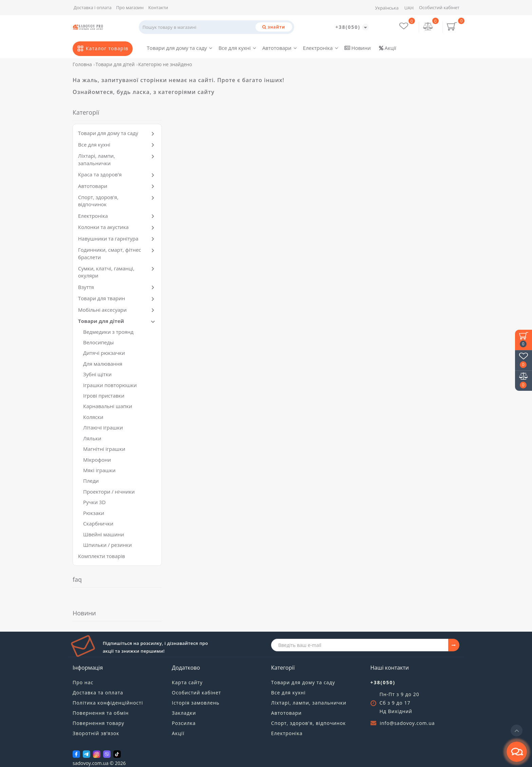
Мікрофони (97, 460)
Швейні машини (103, 534)
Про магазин (130, 7)
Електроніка (321, 48)
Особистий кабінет (439, 7)
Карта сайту (187, 682)
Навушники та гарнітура (108, 238)
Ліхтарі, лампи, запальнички (97, 159)
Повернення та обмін (101, 713)
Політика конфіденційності (108, 703)
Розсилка (184, 723)
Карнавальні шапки (108, 406)
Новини (358, 48)
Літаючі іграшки (103, 427)
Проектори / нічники (109, 492)
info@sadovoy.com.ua (407, 723)
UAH (409, 8)
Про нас (83, 682)
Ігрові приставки (104, 396)
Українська (387, 8)
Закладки (184, 713)
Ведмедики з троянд (108, 332)
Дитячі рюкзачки (104, 353)
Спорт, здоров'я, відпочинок (98, 201)
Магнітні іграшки (104, 449)
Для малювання (103, 364)
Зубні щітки (97, 374)
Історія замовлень (196, 703)
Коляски (93, 417)
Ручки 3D (94, 502)
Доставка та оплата (98, 693)
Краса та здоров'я (100, 174)
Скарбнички (98, 523)
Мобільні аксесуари (102, 310)
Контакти (158, 7)
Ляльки (92, 438)
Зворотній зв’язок (96, 733)
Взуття (86, 287)
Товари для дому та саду (180, 48)
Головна (82, 64)
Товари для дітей (115, 64)
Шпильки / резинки (108, 545)
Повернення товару (98, 723)
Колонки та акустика (103, 227)
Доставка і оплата (93, 7)
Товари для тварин (101, 298)
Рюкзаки (94, 513)
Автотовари (280, 48)
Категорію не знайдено (165, 64)
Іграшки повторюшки (110, 385)
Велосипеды (98, 342)
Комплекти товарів (101, 556)
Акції (388, 48)
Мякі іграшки (99, 470)
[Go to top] (517, 731)
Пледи (91, 481)
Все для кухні (237, 48)
